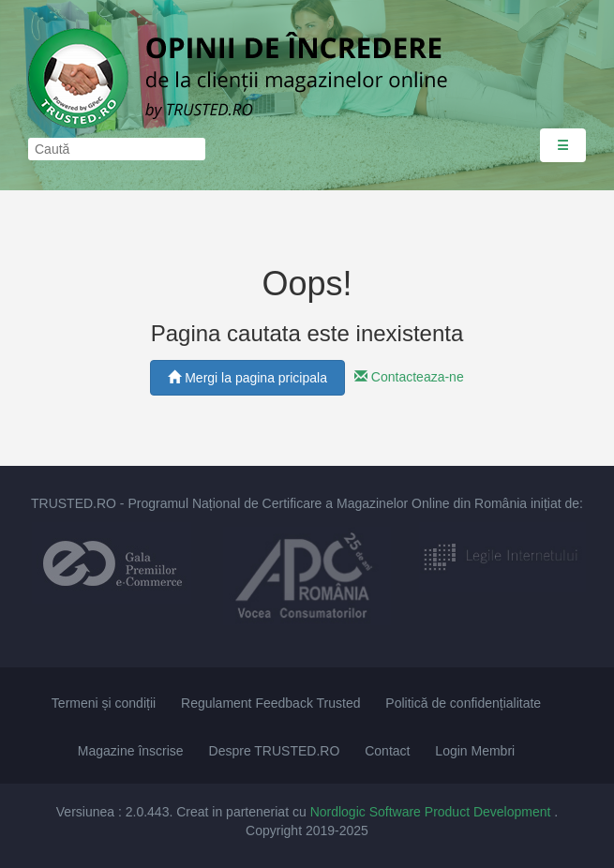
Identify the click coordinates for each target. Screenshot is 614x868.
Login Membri (475, 751)
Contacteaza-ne (409, 377)
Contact (387, 751)
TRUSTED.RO (74, 503)
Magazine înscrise (131, 751)
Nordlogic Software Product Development (433, 812)
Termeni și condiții (104, 703)
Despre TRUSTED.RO (275, 751)
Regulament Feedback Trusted (270, 703)
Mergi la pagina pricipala (247, 378)
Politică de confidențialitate (463, 703)
